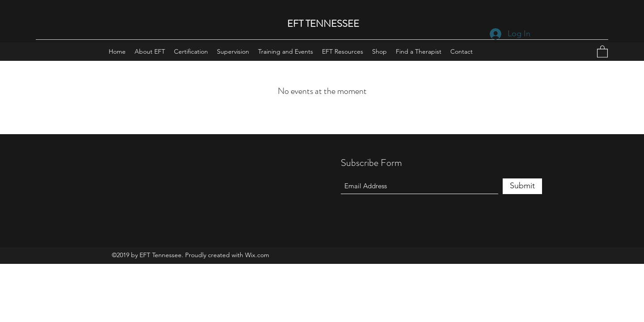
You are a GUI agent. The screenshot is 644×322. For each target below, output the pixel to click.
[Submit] (522, 186)
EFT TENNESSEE (323, 23)
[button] (602, 51)
